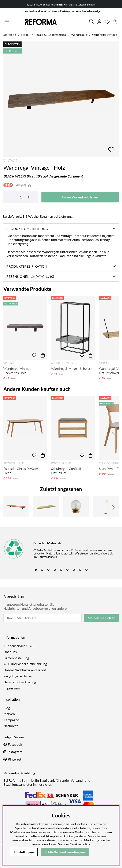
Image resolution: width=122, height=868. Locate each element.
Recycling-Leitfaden (18, 676)
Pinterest (15, 759)
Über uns (10, 652)
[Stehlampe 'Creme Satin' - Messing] (106, 507)
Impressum (12, 688)
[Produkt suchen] (92, 22)
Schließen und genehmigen (65, 852)
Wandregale (79, 35)
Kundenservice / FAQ (19, 646)
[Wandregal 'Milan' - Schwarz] (73, 328)
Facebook (15, 744)
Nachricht (11, 726)
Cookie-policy (80, 844)
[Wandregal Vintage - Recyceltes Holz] (25, 328)
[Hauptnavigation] (7, 22)
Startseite (10, 35)
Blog (7, 708)
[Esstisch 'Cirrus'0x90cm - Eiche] (25, 428)
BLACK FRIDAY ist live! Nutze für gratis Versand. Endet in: (61, 5)
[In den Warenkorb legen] (80, 197)
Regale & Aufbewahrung (50, 35)
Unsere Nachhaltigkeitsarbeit (25, 670)
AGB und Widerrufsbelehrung (25, 664)
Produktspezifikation (27, 266)
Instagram (15, 752)
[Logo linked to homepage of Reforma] (41, 22)
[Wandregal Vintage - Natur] (16, 507)
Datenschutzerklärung (20, 682)
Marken (9, 714)
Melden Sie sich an (101, 618)
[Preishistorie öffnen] (29, 186)
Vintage (10, 161)
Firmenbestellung (16, 658)
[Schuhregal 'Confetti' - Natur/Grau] (73, 428)
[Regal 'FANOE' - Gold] (46, 507)
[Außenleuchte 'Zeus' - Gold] (76, 507)
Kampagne (11, 720)
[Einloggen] (99, 22)
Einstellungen (24, 852)
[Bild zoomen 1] (61, 99)
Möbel (25, 35)
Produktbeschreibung (27, 229)
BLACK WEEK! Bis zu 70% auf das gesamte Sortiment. (43, 176)
